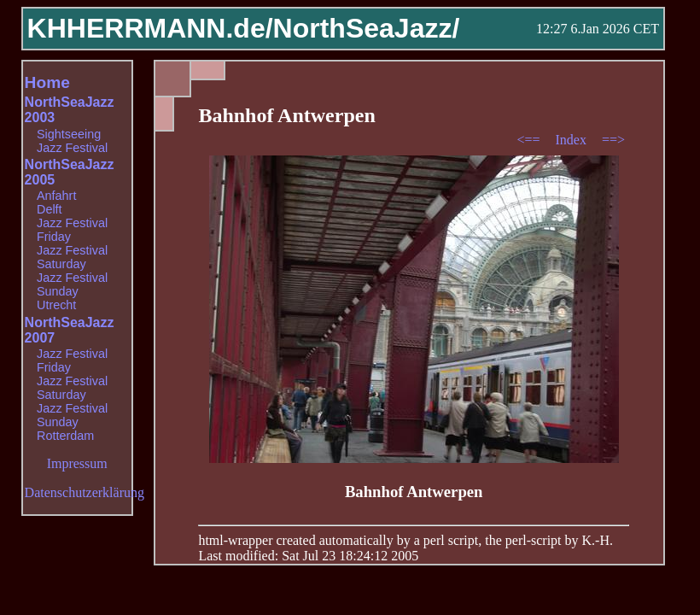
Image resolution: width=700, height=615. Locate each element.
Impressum (77, 463)
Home (47, 82)
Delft (50, 209)
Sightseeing (69, 134)
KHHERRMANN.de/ (150, 28)
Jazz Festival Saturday (72, 257)
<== (530, 140)
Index (572, 140)
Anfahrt (56, 196)
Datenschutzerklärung (85, 492)
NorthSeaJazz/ (367, 28)
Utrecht (56, 305)
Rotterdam (65, 436)
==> (613, 140)
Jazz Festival (72, 148)
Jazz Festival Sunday (72, 284)
